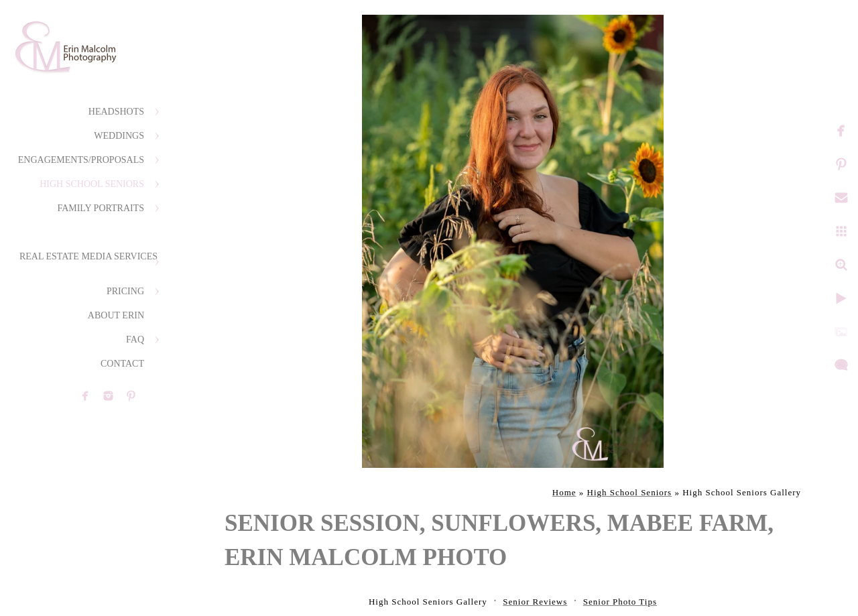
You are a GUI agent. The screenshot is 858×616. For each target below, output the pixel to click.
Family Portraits (101, 208)
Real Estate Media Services (88, 256)
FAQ (135, 340)
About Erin (116, 315)
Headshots (116, 112)
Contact (122, 364)
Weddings (119, 136)
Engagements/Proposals (81, 160)
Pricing (125, 291)
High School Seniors (92, 184)
